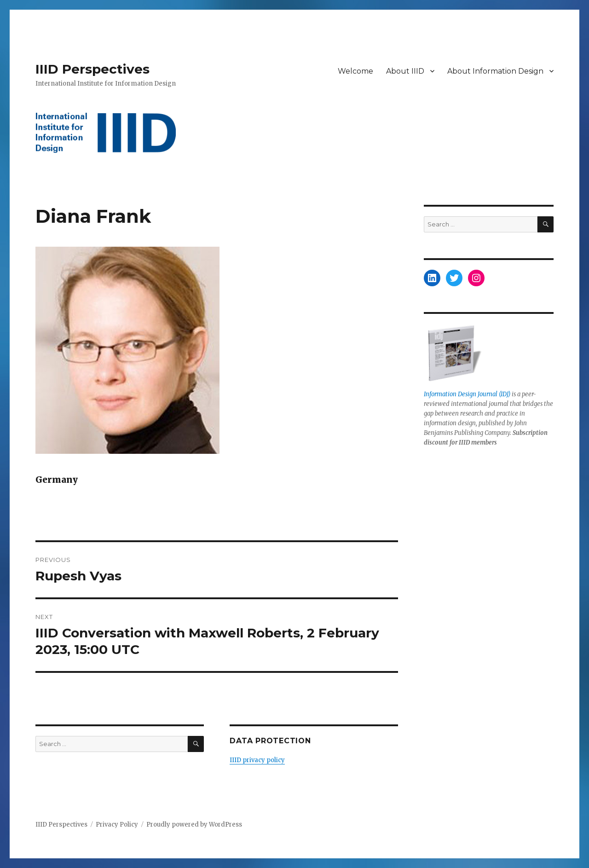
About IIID (405, 71)
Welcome (355, 71)
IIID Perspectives (92, 69)
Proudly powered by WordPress (194, 825)
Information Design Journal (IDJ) (467, 394)
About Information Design (495, 71)
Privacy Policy (117, 825)
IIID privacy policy (257, 760)
